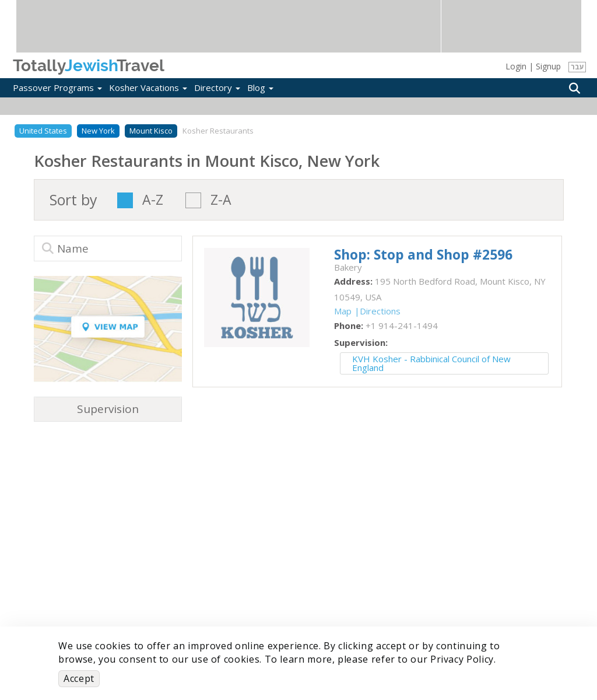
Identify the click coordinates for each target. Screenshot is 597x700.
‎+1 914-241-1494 (402, 325)
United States (43, 131)
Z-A (221, 200)
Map (343, 311)
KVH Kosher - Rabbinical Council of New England (431, 363)
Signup (548, 66)
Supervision (108, 409)
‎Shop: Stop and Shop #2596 (423, 254)
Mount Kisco (151, 131)
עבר (577, 67)
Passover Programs (57, 87)
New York (98, 131)
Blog (260, 87)
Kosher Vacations (148, 87)
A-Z (153, 200)
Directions (380, 311)
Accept (79, 678)
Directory (217, 87)
